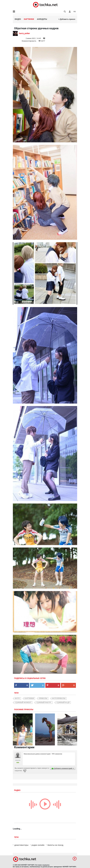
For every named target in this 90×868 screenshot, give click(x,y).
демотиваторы (21, 845)
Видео (18, 19)
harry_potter (24, 33)
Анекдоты (42, 19)
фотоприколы (59, 698)
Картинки (29, 19)
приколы (43, 698)
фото (17, 698)
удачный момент (23, 702)
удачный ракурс (44, 702)
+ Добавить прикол (67, 19)
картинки (29, 698)
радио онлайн (38, 845)
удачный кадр (63, 702)
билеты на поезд (55, 845)
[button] (70, 12)
